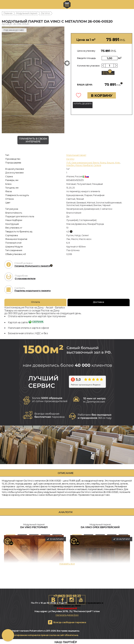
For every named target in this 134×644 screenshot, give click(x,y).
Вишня (110, 163)
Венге (96, 163)
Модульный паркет (27, 13)
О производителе (25, 278)
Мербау (70, 165)
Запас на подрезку (108, 73)
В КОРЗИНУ (102, 96)
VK (53, 600)
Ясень (103, 163)
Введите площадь (86, 58)
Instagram (72, 600)
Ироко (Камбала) (84, 165)
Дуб (68, 163)
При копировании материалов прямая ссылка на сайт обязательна (43, 635)
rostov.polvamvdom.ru (67, 5)
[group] (33, 80)
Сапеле (97, 165)
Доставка (99, 302)
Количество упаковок (88, 66)
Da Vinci (45, 13)
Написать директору (67, 615)
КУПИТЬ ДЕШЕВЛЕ (83, 104)
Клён (117, 163)
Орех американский (82, 163)
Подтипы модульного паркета (32, 291)
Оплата (36, 302)
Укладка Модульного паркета (32, 266)
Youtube (81, 600)
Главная (8, 13)
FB (62, 600)
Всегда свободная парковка (70, 622)
